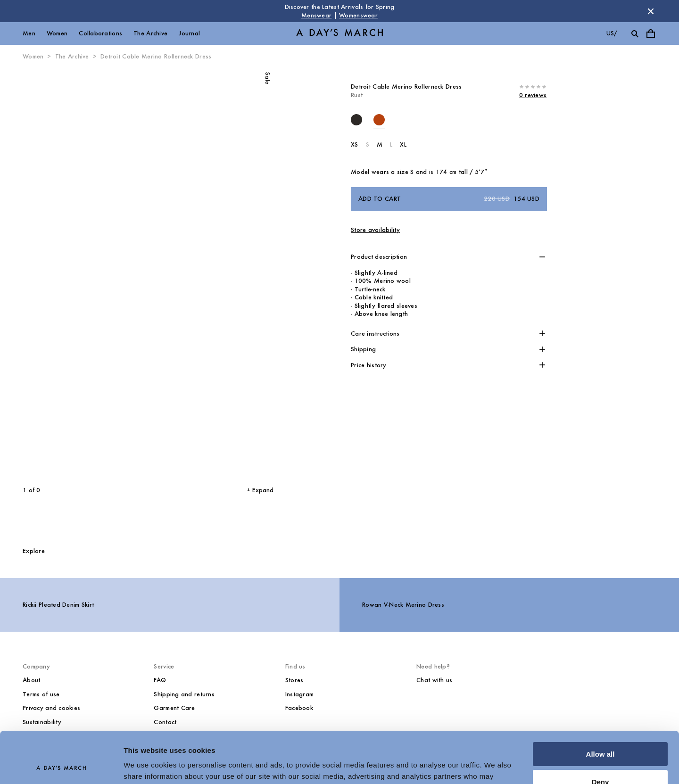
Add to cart (449, 199)
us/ (612, 33)
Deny (600, 733)
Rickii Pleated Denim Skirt (58, 605)
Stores (294, 680)
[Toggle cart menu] (651, 33)
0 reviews (533, 95)
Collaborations (100, 33)
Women (57, 33)
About (31, 680)
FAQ (160, 680)
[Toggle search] (635, 33)
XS (355, 144)
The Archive (150, 33)
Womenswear (358, 15)
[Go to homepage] (339, 34)
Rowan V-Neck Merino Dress (403, 605)
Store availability (375, 230)
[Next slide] (205, 273)
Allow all (600, 706)
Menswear (316, 15)
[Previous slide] (68, 273)
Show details (145, 765)
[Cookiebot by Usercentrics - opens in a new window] (61, 766)
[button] (449, 257)
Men (29, 33)
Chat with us (434, 680)
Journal (189, 33)
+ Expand (260, 490)
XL (403, 144)
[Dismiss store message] (651, 11)
